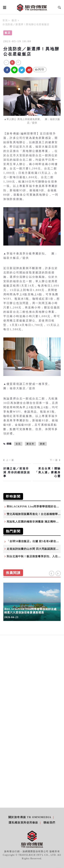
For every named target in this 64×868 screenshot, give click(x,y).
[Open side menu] (4, 7)
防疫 (43, 444)
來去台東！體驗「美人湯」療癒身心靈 (48, 472)
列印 (40, 69)
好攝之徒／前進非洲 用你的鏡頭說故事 (17, 472)
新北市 (30, 444)
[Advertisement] (32, 686)
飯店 (14, 20)
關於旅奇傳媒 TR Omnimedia (30, 817)
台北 (18, 444)
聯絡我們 (49, 823)
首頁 (5, 20)
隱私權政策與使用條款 (23, 823)
